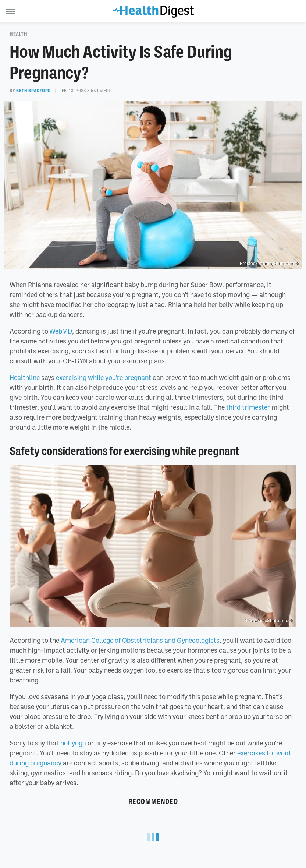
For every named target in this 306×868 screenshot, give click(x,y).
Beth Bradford (33, 91)
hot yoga (73, 743)
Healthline (25, 377)
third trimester (248, 407)
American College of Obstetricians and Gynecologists (140, 640)
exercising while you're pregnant (104, 377)
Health (19, 34)
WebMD (61, 331)
